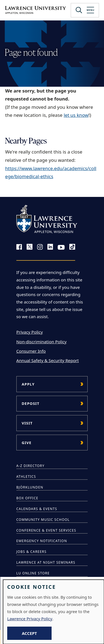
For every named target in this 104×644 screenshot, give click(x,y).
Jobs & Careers (31, 552)
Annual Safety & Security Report (48, 360)
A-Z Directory (31, 466)
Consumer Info (31, 351)
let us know (76, 115)
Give (26, 443)
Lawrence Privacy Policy (30, 619)
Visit (27, 423)
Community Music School (43, 520)
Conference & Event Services (46, 530)
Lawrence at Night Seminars (46, 562)
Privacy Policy (30, 332)
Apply (28, 384)
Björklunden (30, 487)
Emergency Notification (42, 541)
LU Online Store (33, 573)
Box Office (27, 498)
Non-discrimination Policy (41, 342)
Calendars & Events (37, 509)
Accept (29, 633)
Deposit (31, 403)
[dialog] (54, 612)
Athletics (26, 477)
